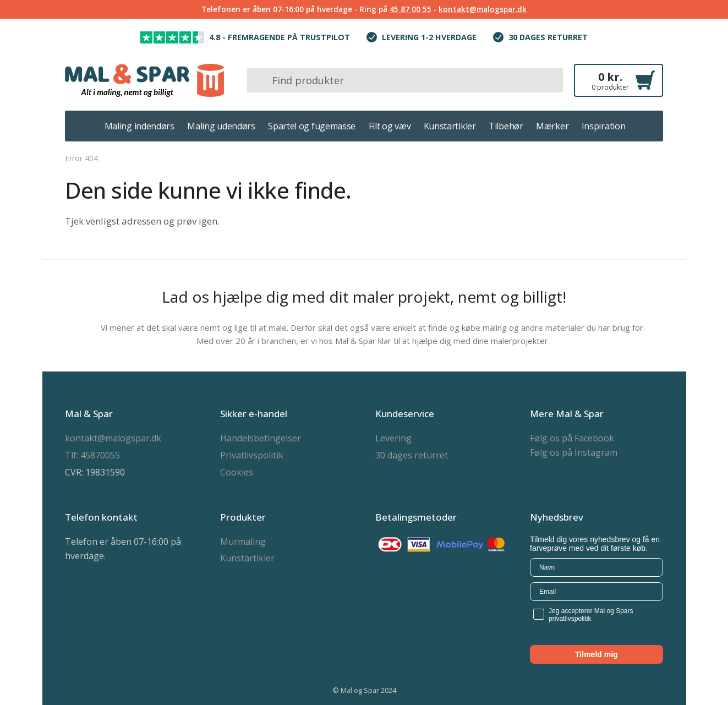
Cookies (237, 472)
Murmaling (243, 542)
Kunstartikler (247, 558)
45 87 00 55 (410, 9)
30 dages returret (412, 455)
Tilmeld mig (596, 654)
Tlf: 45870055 (92, 455)
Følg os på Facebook (572, 438)
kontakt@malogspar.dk (483, 9)
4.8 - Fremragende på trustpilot (280, 37)
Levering (393, 438)
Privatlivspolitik (252, 455)
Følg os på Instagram (574, 452)
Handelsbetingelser (261, 438)
